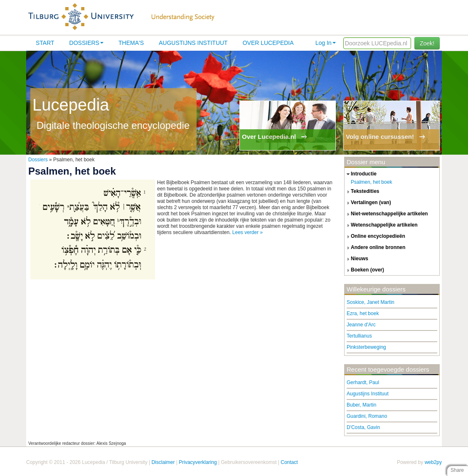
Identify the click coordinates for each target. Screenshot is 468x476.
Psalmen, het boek (371, 182)
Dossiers (86, 43)
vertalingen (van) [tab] (368, 203)
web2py (433, 462)
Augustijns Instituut (193, 43)
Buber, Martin (361, 405)
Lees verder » (248, 232)
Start (45, 43)
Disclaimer (163, 462)
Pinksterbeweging (366, 347)
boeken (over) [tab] (364, 270)
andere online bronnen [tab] (375, 248)
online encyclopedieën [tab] (375, 237)
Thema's (131, 43)
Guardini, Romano (367, 416)
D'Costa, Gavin (363, 427)
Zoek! (427, 43)
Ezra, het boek (363, 313)
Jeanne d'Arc (361, 325)
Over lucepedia (268, 43)
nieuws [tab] (356, 259)
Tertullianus (359, 336)
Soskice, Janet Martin (371, 302)
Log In (326, 43)
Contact (289, 462)
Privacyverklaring (198, 462)
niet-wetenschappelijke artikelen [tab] (386, 214)
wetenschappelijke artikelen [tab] (381, 225)
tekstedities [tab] (362, 192)
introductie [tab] (361, 174)
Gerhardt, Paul (363, 382)
